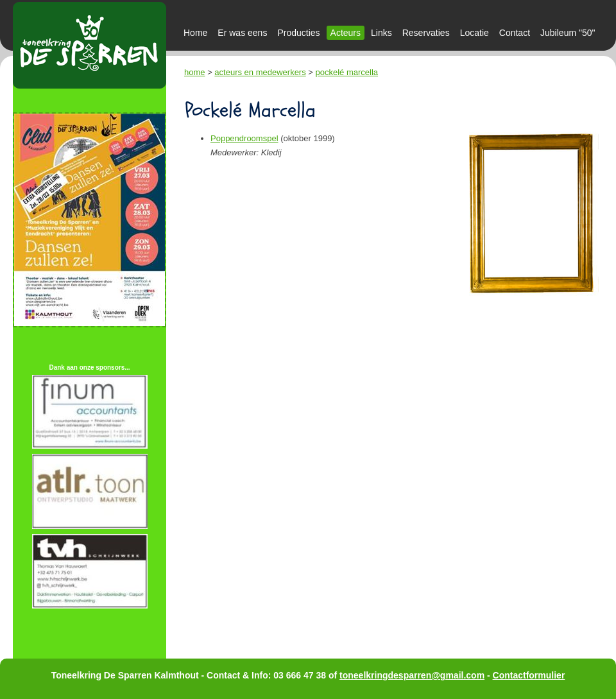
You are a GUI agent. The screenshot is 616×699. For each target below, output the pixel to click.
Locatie (475, 33)
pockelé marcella (347, 72)
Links (381, 33)
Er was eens (242, 33)
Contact (515, 33)
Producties (298, 33)
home (195, 72)
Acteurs (346, 33)
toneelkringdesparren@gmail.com (412, 675)
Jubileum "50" (568, 33)
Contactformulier (529, 675)
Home (195, 33)
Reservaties (426, 33)
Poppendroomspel (244, 138)
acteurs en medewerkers (260, 72)
